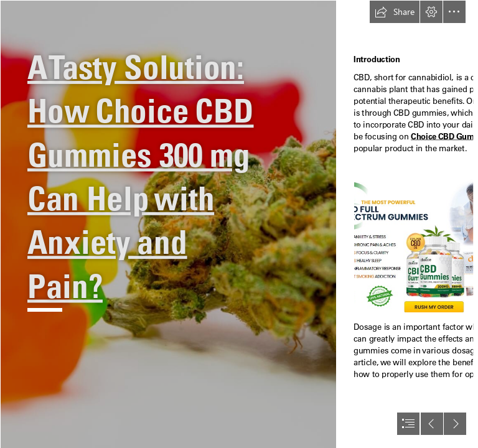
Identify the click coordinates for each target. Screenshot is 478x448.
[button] (395, 12)
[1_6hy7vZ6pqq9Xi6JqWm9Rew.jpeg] (168, 224)
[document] (239, 224)
